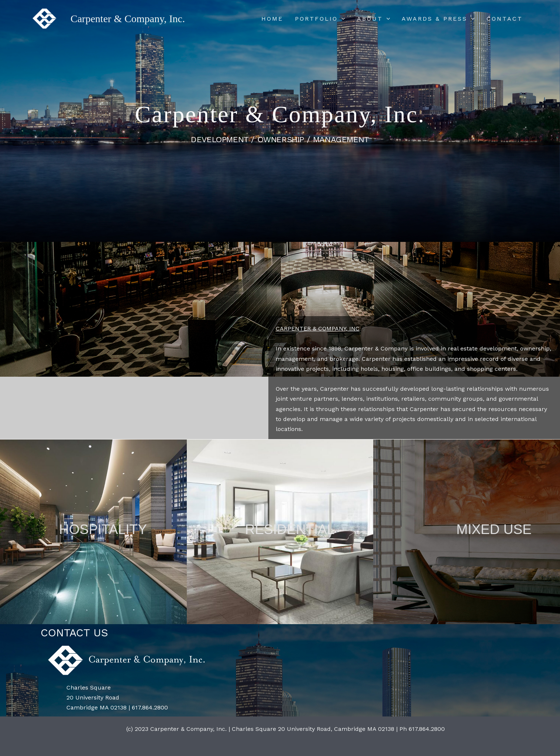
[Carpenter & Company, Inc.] (44, 18)
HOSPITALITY (103, 529)
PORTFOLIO (320, 19)
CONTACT (505, 19)
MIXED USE (494, 529)
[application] (341, 19)
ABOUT (374, 19)
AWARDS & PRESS (438, 19)
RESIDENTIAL (290, 529)
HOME (272, 19)
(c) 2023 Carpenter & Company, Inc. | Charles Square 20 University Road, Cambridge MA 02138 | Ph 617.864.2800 (286, 729)
